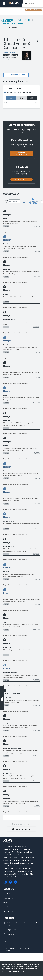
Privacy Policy (24, 948)
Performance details (16, 75)
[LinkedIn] (5, 882)
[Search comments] (42, 202)
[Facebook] (10, 882)
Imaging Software (8, 22)
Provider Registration (21, 154)
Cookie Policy (13, 972)
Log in (11, 125)
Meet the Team (8, 894)
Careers (6, 902)
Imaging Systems (24, 20)
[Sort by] (14, 201)
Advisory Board (8, 898)
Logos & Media (8, 911)
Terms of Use (9, 951)
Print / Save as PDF (22, 829)
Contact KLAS (21, 179)
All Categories (7, 20)
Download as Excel (33, 201)
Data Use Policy (10, 948)
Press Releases (8, 907)
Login (10, 10)
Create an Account (14, 232)
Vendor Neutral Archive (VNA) (13, 24)
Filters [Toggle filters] (2, 698)
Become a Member (33, 10)
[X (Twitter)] (15, 882)
